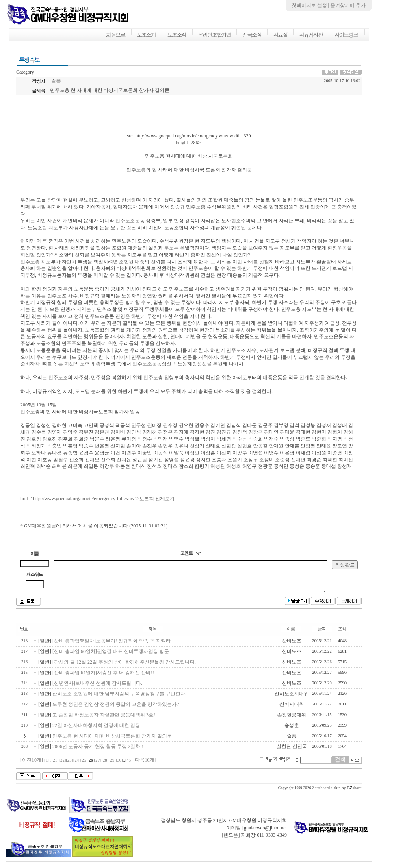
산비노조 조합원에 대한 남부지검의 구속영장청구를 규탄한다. (119, 700)
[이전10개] (32, 766)
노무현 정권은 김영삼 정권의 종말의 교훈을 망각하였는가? (116, 710)
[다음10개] (145, 766)
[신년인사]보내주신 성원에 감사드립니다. (97, 689)
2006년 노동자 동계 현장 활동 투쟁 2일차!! (98, 753)
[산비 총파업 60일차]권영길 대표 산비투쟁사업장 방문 (111, 658)
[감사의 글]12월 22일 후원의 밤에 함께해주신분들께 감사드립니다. (124, 668)
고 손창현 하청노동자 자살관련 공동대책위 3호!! (105, 721)
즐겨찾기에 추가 (348, 5)
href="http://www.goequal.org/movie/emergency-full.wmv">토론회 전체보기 (97, 499)
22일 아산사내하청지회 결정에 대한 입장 (96, 731)
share (354, 794)
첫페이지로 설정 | (311, 5)
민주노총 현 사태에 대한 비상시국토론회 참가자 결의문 (112, 742)
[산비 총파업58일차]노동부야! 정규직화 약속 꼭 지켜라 (112, 647)
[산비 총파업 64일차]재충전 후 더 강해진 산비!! (103, 679)
